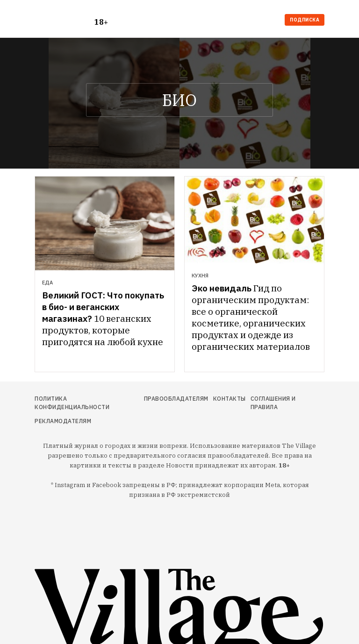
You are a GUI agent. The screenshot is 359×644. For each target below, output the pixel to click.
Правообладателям (176, 399)
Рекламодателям (63, 421)
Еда (47, 283)
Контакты (230, 399)
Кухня (200, 276)
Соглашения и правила (273, 403)
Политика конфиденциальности (72, 403)
